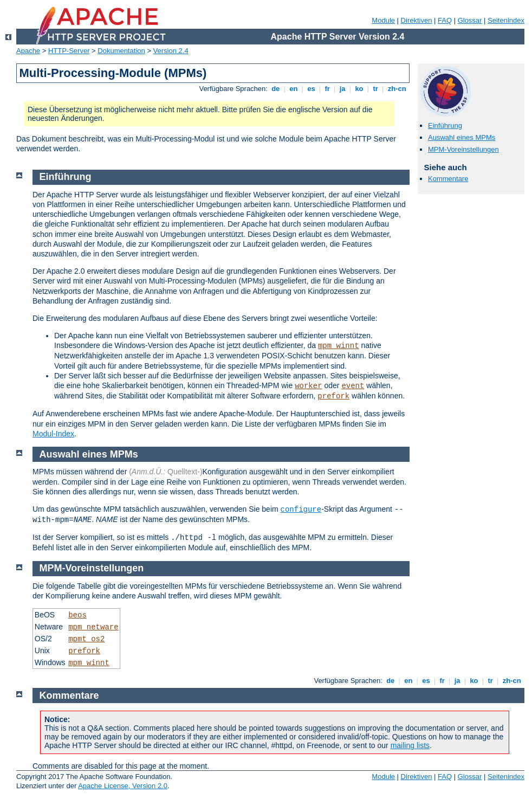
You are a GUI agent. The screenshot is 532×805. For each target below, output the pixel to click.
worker (308, 386)
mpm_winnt (339, 346)
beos (77, 615)
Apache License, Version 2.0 (123, 786)
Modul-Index (53, 434)
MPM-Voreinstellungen (463, 149)
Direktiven (417, 20)
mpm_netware (93, 627)
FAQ (445, 20)
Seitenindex (506, 20)
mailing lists (410, 745)
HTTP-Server (69, 51)
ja (342, 89)
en (294, 89)
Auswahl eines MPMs (462, 137)
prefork (333, 396)
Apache (28, 51)
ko (359, 89)
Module (383, 20)
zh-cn (397, 89)
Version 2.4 (171, 51)
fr (327, 89)
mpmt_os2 (86, 639)
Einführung (445, 125)
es (312, 89)
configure (301, 510)
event (353, 386)
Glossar (470, 20)
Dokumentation (121, 51)
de (276, 89)
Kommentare (448, 179)
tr (376, 89)
